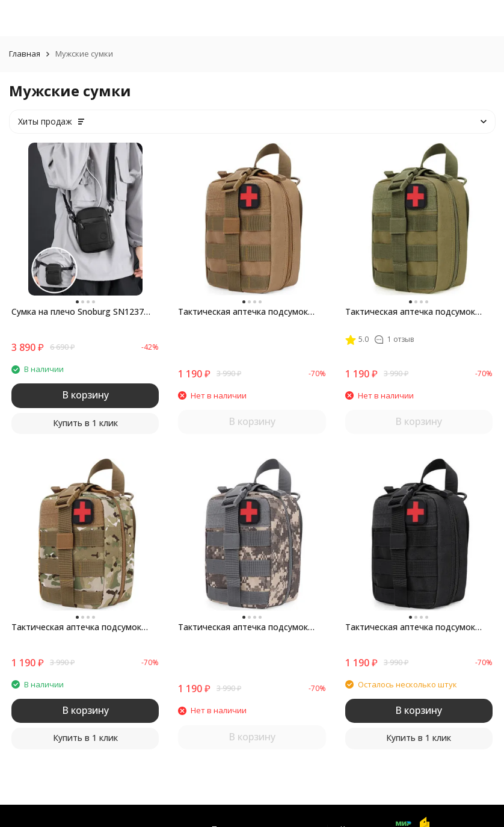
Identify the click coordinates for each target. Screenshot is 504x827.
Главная (25, 54)
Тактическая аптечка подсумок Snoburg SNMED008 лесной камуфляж (76, 627)
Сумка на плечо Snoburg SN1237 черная (78, 312)
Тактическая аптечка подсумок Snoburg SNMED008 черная (410, 627)
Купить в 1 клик (85, 423)
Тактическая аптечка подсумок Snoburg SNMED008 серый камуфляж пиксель (243, 627)
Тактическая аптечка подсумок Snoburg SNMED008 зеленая (410, 312)
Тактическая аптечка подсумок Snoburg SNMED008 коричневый (245, 312)
